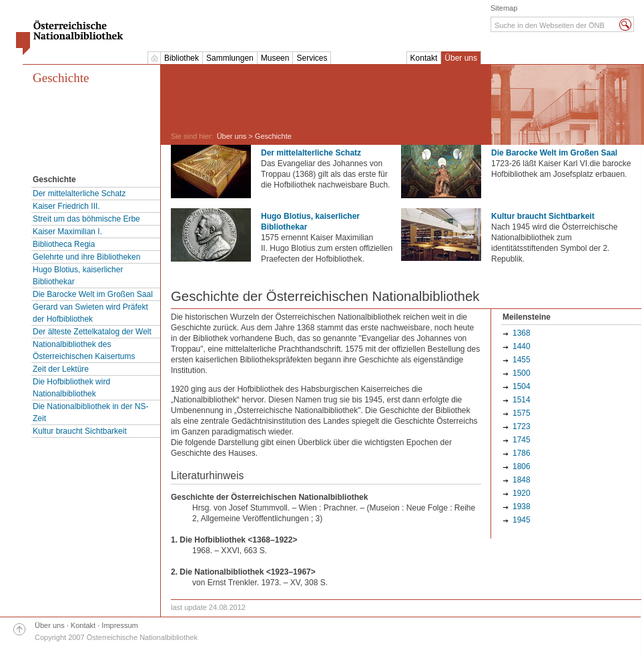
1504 (522, 386)
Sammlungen (230, 58)
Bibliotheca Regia (64, 244)
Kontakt (424, 58)
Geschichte (61, 78)
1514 (522, 400)
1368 (522, 333)
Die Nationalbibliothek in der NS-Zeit (90, 412)
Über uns (461, 58)
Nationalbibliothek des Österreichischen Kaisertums (84, 350)
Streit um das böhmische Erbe (86, 219)
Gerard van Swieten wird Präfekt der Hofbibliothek (90, 313)
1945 (522, 520)
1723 (522, 426)
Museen (275, 58)
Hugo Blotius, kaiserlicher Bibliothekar (78, 276)
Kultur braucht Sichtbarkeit (80, 431)
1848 (522, 480)
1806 (522, 466)
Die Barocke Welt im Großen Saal (93, 294)
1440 (522, 346)
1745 (522, 440)
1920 (522, 493)
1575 (522, 413)
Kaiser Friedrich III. (66, 206)
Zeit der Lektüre (61, 369)
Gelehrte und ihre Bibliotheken (86, 257)
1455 (522, 360)
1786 (522, 453)
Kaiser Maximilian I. (67, 232)
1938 (522, 507)
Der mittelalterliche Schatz (79, 194)
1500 (522, 373)
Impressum (119, 625)
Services (312, 58)
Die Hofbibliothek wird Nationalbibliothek (71, 388)
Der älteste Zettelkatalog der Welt (92, 332)
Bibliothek (182, 58)
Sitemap (504, 8)
